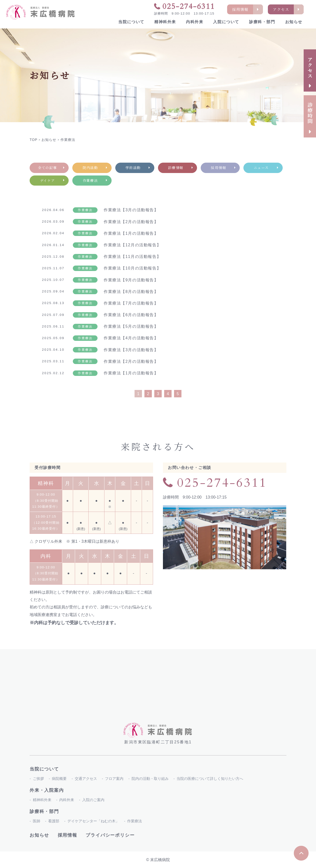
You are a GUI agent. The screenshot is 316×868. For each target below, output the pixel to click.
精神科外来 (165, 22)
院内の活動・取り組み (150, 779)
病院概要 (59, 779)
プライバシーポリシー (110, 835)
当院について (131, 22)
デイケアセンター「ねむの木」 (93, 821)
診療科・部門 (262, 22)
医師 (37, 821)
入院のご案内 (93, 800)
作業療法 (135, 821)
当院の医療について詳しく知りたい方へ (210, 779)
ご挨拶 (38, 779)
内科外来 (195, 22)
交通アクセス (86, 779)
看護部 (54, 821)
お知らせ (294, 22)
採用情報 (68, 835)
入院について (226, 22)
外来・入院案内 (47, 790)
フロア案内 (114, 779)
